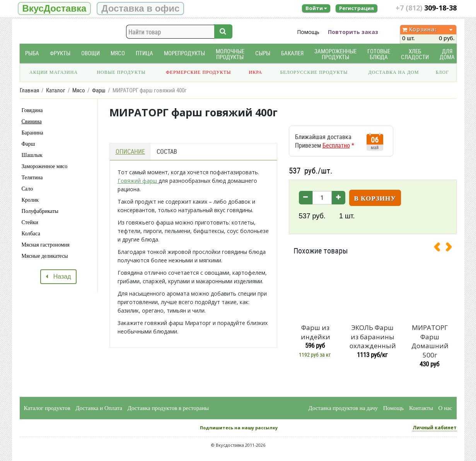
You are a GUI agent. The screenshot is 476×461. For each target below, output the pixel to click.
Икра (256, 72)
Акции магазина (54, 72)
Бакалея (292, 53)
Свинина (32, 122)
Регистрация (357, 8)
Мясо (118, 53)
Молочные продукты (230, 54)
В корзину (375, 198)
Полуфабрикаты (40, 211)
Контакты (421, 408)
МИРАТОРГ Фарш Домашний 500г (430, 341)
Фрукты (60, 53)
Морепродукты (184, 53)
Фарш (28, 144)
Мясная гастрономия (46, 245)
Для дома (447, 54)
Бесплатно (336, 145)
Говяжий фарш (138, 181)
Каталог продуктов (47, 408)
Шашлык (32, 155)
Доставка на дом (393, 72)
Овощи (90, 53)
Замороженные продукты (335, 54)
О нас (445, 408)
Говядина (32, 110)
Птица (144, 53)
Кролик (30, 200)
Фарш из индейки (316, 332)
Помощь (308, 32)
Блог (442, 72)
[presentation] (440, 248)
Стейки (30, 222)
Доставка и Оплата (99, 408)
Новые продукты (121, 72)
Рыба (32, 53)
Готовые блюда (379, 54)
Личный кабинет (435, 428)
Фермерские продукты (199, 72)
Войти (316, 8)
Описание (130, 151)
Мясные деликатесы (45, 256)
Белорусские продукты (314, 72)
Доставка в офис (140, 8)
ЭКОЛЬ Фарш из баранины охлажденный (373, 337)
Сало (27, 189)
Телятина (32, 178)
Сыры (263, 53)
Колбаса (31, 234)
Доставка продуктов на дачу (343, 408)
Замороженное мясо (45, 166)
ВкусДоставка (55, 8)
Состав (167, 151)
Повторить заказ (353, 32)
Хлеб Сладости (415, 54)
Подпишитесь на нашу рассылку (239, 428)
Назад (58, 276)
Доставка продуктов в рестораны (168, 408)
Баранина (32, 133)
